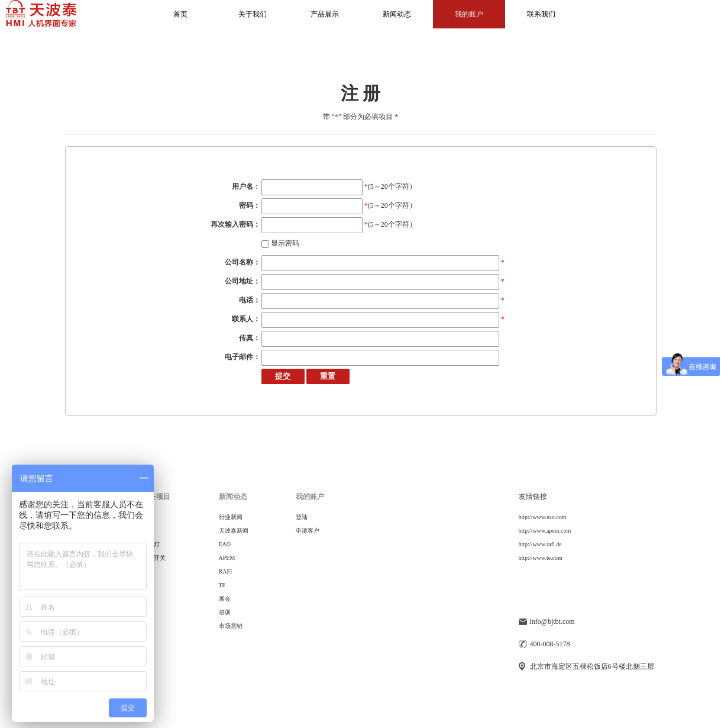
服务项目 (156, 497)
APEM (227, 558)
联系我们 (541, 14)
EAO (225, 544)
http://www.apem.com (545, 531)
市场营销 (231, 626)
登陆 (302, 517)
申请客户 (308, 531)
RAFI (226, 571)
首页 (180, 14)
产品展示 (325, 14)
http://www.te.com (541, 558)
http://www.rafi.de (540, 544)
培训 (225, 612)
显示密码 (280, 243)
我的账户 (469, 14)
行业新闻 (231, 517)
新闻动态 (397, 14)
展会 (225, 599)
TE (222, 585)
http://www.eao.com (543, 517)
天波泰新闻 (234, 531)
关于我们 (253, 14)
